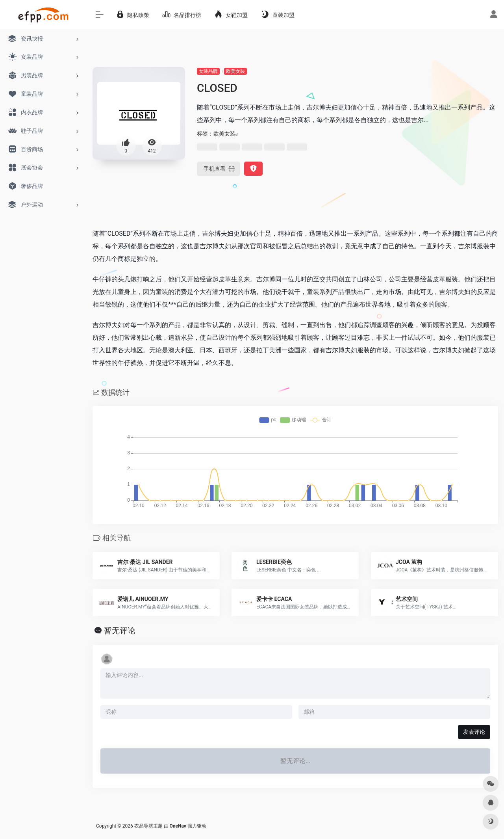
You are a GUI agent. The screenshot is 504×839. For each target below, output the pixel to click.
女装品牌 (208, 71)
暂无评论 (120, 631)
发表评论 (474, 732)
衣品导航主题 (148, 826)
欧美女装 (235, 71)
